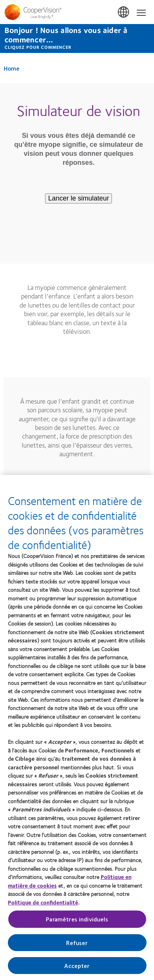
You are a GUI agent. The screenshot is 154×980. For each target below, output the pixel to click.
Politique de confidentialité (43, 902)
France (124, 12)
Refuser (77, 943)
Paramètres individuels (77, 919)
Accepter (77, 966)
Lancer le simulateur (79, 198)
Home (12, 68)
